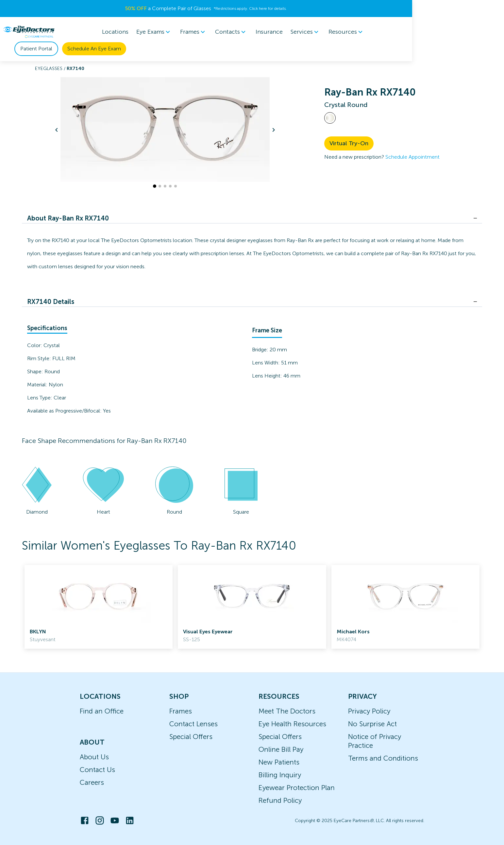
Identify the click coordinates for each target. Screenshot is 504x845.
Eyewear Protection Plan (297, 788)
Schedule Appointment (412, 157)
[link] (99, 607)
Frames (181, 711)
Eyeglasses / (51, 69)
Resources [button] (331, 32)
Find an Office (102, 711)
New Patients (279, 762)
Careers (92, 782)
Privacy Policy (369, 711)
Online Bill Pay (281, 749)
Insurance (253, 32)
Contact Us (97, 770)
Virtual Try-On (349, 143)
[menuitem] (139, 32)
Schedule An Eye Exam (453, 32)
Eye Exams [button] (139, 32)
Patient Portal (395, 32)
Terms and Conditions (383, 758)
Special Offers (191, 737)
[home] (45, 32)
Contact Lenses (193, 724)
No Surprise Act (372, 724)
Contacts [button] (216, 32)
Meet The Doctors (287, 711)
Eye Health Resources (292, 724)
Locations (100, 32)
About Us (94, 757)
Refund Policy (280, 800)
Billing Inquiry (280, 775)
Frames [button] (178, 32)
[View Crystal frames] (330, 118)
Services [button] (290, 32)
